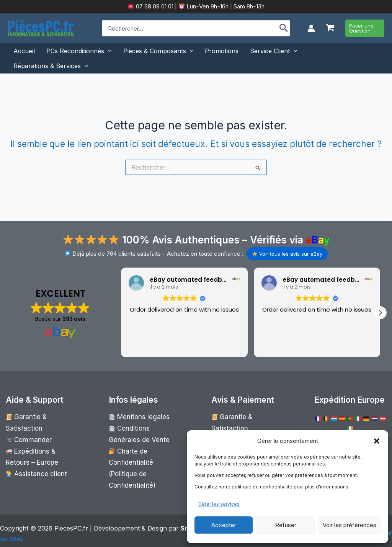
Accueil (24, 51)
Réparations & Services (51, 66)
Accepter (224, 525)
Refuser (286, 525)
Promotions (222, 51)
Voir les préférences (350, 525)
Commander (26, 427)
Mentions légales (135, 416)
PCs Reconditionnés (79, 51)
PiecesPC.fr (71, 523)
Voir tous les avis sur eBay (287, 254)
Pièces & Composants (158, 51)
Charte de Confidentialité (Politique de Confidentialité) (141, 457)
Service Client (274, 51)
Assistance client (32, 456)
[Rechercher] (284, 28)
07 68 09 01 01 (154, 6)
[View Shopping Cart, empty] (330, 29)
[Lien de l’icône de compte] (311, 28)
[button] (377, 441)
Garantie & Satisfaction (40, 416)
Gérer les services (219, 504)
